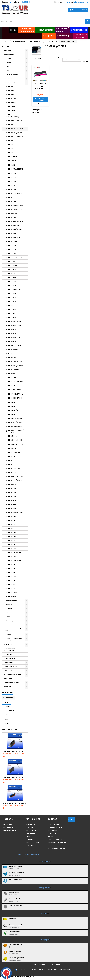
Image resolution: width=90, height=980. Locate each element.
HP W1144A (12, 504)
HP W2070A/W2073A (16, 561)
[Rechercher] (45, 21)
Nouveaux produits (10, 827)
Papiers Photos (9, 662)
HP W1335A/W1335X (15, 512)
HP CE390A (12, 217)
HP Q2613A (12, 414)
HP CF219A (12, 233)
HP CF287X (12, 330)
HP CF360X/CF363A (15, 350)
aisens (8, 715)
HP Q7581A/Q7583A (15, 480)
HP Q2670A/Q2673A (16, 418)
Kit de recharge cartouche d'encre (11, 649)
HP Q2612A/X (13, 410)
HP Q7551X (12, 460)
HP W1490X (12, 540)
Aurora (8, 723)
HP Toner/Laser (13, 83)
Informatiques (9, 51)
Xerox (8, 625)
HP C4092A (12, 91)
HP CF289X (12, 310)
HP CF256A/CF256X (15, 265)
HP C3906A (12, 87)
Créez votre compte (81, 2)
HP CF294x (12, 342)
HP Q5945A (12, 213)
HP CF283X (12, 298)
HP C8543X (12, 125)
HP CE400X (12, 197)
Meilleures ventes (10, 830)
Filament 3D (10, 654)
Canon (9, 63)
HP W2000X (12, 548)
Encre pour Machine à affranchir (13, 640)
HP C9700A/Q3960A (16, 426)
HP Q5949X (12, 484)
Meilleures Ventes (10, 729)
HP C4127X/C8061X (15, 121)
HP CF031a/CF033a (15, 225)
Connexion (66, 2)
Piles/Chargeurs (10, 666)
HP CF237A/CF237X (15, 257)
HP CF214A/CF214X (15, 229)
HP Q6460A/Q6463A (16, 444)
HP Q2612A (12, 406)
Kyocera (9, 605)
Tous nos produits (15, 906)
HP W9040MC (13, 589)
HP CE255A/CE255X (15, 169)
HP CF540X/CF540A (15, 394)
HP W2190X (12, 573)
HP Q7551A (12, 464)
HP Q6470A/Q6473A (16, 476)
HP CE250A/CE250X (15, 205)
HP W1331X (12, 273)
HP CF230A (12, 245)
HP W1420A (12, 524)
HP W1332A (12, 306)
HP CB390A (12, 141)
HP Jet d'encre (13, 79)
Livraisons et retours (16, 866)
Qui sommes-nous (15, 944)
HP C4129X (12, 103)
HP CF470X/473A (14, 370)
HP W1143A (12, 500)
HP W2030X (12, 557)
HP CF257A (12, 269)
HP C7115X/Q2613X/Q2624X (15, 116)
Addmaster (9, 711)
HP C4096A (12, 95)
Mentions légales (15, 951)
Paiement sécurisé (15, 925)
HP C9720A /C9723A (16, 129)
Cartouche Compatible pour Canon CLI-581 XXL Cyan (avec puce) (15, 803)
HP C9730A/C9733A (16, 133)
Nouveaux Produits (16, 899)
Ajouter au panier (40, 99)
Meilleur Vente (14, 892)
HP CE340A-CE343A (16, 193)
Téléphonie (8, 670)
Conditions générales (16, 958)
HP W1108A (12, 496)
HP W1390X (12, 520)
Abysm (8, 707)
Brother (9, 59)
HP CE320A (12, 189)
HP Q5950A (12, 436)
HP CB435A (12, 145)
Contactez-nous (14, 932)
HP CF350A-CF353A (15, 390)
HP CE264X (12, 177)
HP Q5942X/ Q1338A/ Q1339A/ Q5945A (15, 431)
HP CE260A (12, 173)
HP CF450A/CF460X (15, 366)
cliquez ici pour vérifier (66, 969)
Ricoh (8, 617)
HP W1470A (12, 532)
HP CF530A (12, 374)
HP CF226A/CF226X (15, 241)
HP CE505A (12, 201)
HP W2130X (12, 569)
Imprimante (10, 658)
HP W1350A (12, 516)
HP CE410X (12, 386)
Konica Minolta (11, 601)
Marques (7, 687)
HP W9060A (13, 593)
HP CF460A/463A (15, 452)
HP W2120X (12, 565)
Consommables (10, 55)
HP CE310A (12, 99)
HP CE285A (12, 181)
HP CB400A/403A (15, 346)
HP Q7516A (12, 456)
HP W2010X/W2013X (15, 552)
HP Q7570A (12, 536)
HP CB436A (12, 149)
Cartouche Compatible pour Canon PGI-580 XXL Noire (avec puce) (15, 751)
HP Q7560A (12, 472)
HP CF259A (12, 277)
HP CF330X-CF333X (15, 338)
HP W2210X (12, 581)
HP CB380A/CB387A (16, 137)
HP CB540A (12, 153)
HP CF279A (12, 282)
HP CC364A (13, 161)
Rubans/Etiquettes (11, 683)
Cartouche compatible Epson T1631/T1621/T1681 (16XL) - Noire (15, 777)
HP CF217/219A (13, 157)
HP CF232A (12, 165)
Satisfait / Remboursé (16, 873)
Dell (7, 67)
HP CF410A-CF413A (15, 362)
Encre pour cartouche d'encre (13, 630)
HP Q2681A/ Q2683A (16, 422)
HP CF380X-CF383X (15, 398)
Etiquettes (10, 645)
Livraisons (12, 918)
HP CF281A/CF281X (15, 290)
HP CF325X (12, 334)
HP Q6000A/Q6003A (16, 440)
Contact (5, 2)
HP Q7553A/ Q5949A (16, 468)
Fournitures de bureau (12, 675)
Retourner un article (16, 880)
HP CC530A (12, 358)
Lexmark (9, 609)
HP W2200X (12, 577)
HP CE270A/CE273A (15, 209)
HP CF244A (12, 261)
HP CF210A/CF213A (15, 237)
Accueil (6, 47)
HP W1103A (12, 488)
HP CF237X (12, 249)
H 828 (10, 354)
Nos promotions (10, 679)
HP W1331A (12, 508)
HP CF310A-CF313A (15, 322)
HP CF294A (12, 314)
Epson (8, 71)
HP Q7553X (12, 528)
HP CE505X (12, 378)
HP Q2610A (12, 402)
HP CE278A (12, 185)
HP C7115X (12, 111)
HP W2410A (12, 585)
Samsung (10, 621)
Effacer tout (8, 698)
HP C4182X (12, 107)
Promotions (8, 824)
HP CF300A (12, 318)
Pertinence (72, 60)
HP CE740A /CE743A (16, 221)
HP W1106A (12, 492)
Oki (7, 613)
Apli (7, 719)
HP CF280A (12, 286)
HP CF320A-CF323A (15, 326)
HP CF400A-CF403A (16, 382)
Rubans (9, 635)
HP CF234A (12, 253)
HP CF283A (12, 294)
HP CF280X (12, 597)
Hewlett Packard (12, 75)
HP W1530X (12, 544)
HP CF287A (12, 302)
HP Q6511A (12, 448)
